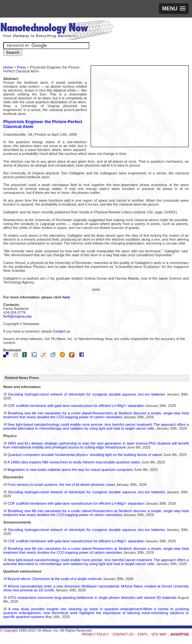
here (66, 297)
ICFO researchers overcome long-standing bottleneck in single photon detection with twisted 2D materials (92, 598)
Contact (59, 331)
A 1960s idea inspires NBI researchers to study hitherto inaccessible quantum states (74, 462)
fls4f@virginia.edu (18, 316)
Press (21, 67)
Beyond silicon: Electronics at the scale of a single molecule (55, 579)
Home (8, 67)
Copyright (11, 631)
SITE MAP (159, 634)
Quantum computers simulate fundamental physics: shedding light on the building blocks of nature (85, 455)
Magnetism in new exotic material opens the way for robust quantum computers (70, 470)
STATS (142, 634)
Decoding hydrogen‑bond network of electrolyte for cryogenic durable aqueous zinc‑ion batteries (87, 394)
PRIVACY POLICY (95, 634)
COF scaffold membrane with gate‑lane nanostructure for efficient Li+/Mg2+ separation (76, 406)
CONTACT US (123, 634)
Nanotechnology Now (57, 31)
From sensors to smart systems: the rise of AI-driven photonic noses (61, 485)
